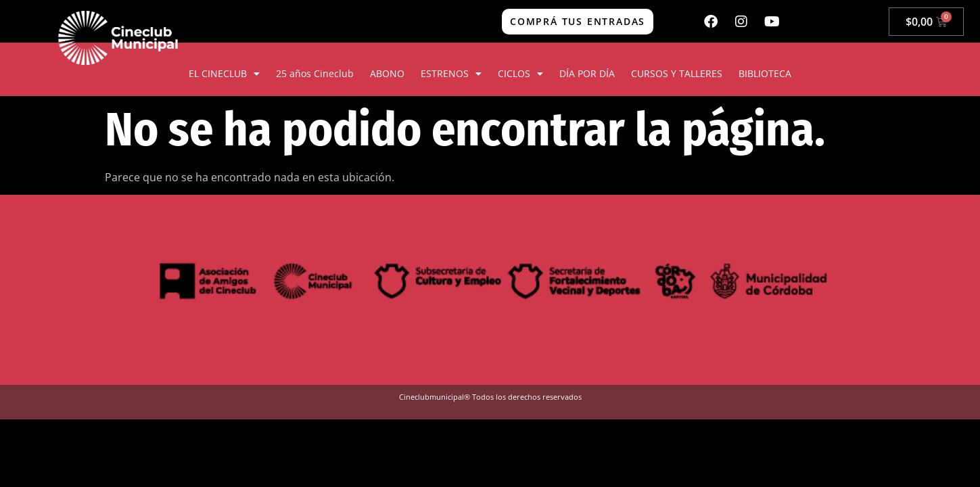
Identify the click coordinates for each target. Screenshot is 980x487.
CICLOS (520, 74)
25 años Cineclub (315, 73)
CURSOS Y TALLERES (677, 73)
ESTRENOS (451, 74)
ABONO (387, 73)
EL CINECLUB (224, 74)
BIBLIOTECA (765, 73)
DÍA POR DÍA (587, 73)
